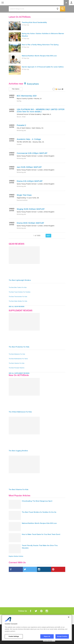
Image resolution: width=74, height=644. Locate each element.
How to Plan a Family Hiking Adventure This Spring (40, 45)
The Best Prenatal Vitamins (17, 368)
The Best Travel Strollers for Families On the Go (39, 512)
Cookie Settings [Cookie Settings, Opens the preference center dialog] (14, 636)
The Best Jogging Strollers (18, 451)
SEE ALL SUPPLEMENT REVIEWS (19, 373)
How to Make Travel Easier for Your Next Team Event (41, 534)
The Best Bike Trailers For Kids (18, 287)
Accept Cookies (62, 636)
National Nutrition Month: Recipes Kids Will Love (39, 56)
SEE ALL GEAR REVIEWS (17, 307)
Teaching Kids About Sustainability (34, 22)
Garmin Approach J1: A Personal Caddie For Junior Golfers (43, 67)
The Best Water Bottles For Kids (18, 301)
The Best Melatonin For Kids (17, 354)
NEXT (48, 236)
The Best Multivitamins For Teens (18, 359)
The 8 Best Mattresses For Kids (20, 412)
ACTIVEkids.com (12, 3)
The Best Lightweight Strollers (20, 280)
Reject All (47, 636)
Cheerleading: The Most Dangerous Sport (37, 501)
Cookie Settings (48, 641)
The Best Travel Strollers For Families (20, 292)
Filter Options (16, 89)
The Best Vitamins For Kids (17, 363)
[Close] (69, 617)
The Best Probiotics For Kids (19, 347)
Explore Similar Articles (16, 556)
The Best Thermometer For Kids (18, 297)
